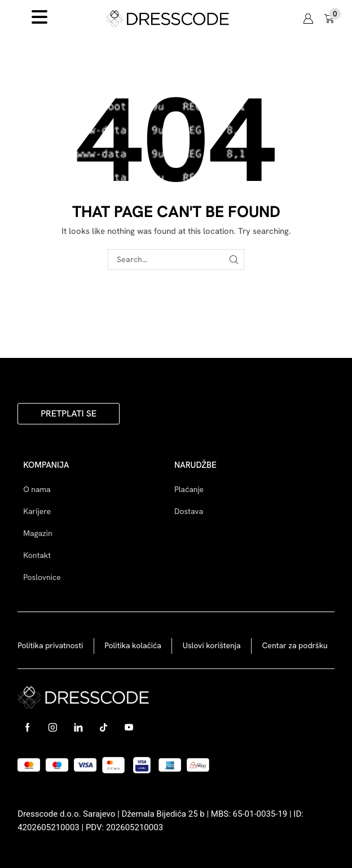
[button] (308, 19)
